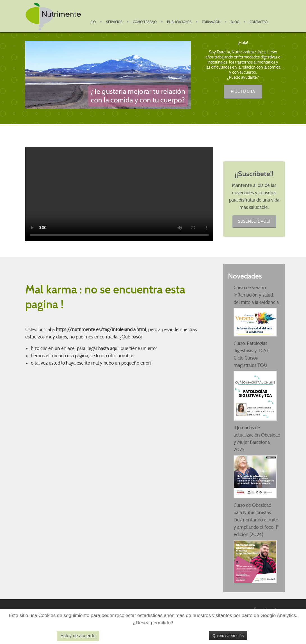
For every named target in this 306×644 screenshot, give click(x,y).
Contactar (259, 22)
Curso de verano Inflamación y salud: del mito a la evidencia (256, 295)
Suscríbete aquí (254, 221)
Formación (211, 22)
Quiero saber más (228, 636)
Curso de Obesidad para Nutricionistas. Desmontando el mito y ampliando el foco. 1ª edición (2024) (256, 520)
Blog (235, 22)
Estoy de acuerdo (78, 636)
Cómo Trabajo (145, 22)
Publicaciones (179, 22)
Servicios (114, 22)
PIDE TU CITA (243, 91)
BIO (93, 22)
